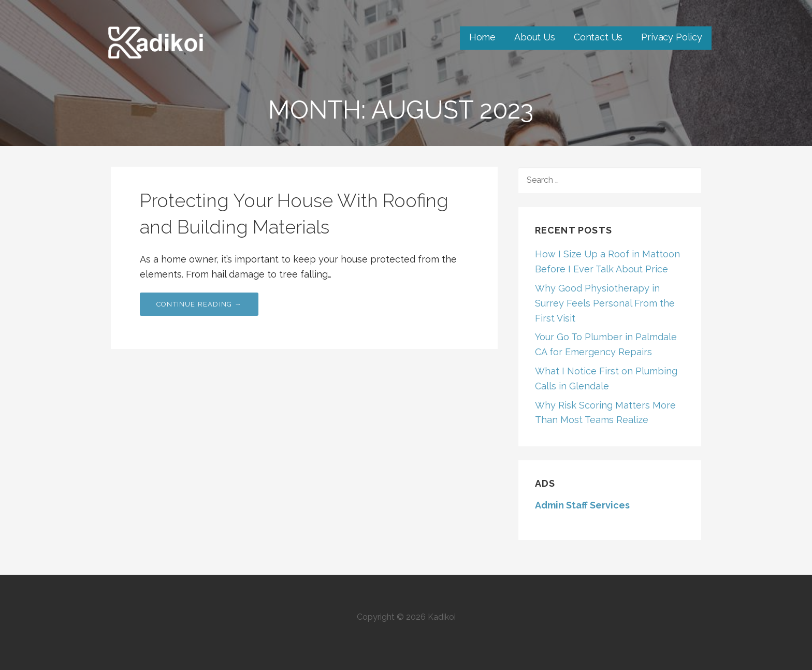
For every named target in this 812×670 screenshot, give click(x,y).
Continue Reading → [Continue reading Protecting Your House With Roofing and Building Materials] (199, 304)
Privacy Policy (672, 37)
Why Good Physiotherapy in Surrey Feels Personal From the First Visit (605, 303)
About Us (535, 37)
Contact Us (598, 37)
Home (482, 37)
